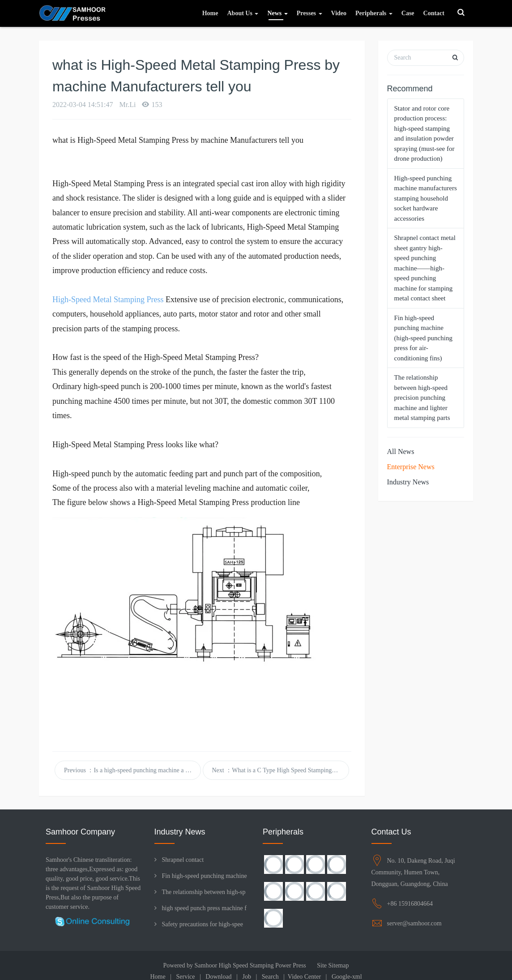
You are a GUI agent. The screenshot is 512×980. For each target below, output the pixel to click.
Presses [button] (309, 13)
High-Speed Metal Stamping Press (108, 300)
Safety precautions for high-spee (203, 924)
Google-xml (347, 977)
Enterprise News (411, 467)
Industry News (408, 482)
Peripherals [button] (374, 13)
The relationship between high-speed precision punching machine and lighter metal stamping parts (422, 398)
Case (408, 13)
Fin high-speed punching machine (205, 876)
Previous (132, 770)
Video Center (304, 977)
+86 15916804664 (410, 904)
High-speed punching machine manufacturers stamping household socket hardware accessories (426, 198)
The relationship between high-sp (204, 892)
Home (210, 13)
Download (218, 977)
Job (246, 977)
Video (339, 13)
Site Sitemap (333, 965)
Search (270, 977)
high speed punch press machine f (204, 908)
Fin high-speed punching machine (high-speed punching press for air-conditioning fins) (423, 338)
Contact (434, 13)
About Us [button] (243, 13)
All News (401, 451)
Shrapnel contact (183, 860)
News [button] (277, 13)
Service (186, 977)
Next (281, 770)
